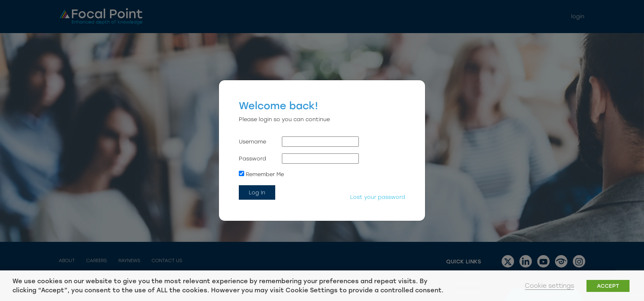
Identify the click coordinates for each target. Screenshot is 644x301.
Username (252, 142)
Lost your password (378, 197)
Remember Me (261, 174)
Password (252, 159)
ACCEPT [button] (608, 286)
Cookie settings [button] (549, 286)
